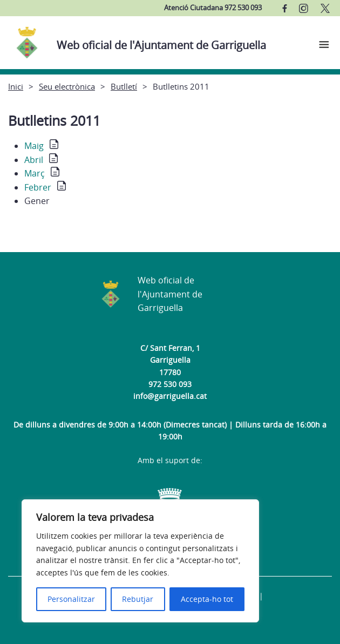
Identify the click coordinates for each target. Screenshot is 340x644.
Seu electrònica (67, 86)
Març (35, 173)
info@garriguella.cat (170, 396)
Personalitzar (71, 599)
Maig (34, 146)
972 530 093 (170, 384)
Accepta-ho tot (207, 599)
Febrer (38, 187)
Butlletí (124, 86)
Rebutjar (138, 599)
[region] (140, 561)
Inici (16, 86)
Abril (34, 160)
